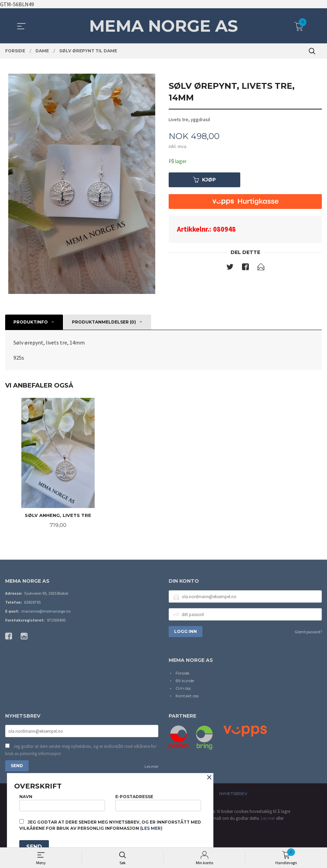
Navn (62, 801)
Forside (182, 674)
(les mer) (151, 828)
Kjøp (204, 180)
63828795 (32, 603)
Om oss (183, 689)
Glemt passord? (308, 632)
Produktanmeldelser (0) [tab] (104, 322)
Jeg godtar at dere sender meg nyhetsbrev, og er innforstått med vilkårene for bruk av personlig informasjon (81, 751)
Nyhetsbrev (233, 795)
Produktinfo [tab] (31, 322)
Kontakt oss (187, 696)
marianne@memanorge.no (46, 612)
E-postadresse (158, 801)
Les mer (151, 768)
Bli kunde (185, 681)
